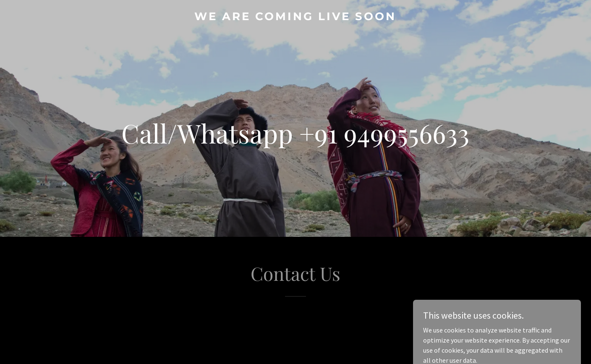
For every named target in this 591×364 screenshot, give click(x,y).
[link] (295, 18)
